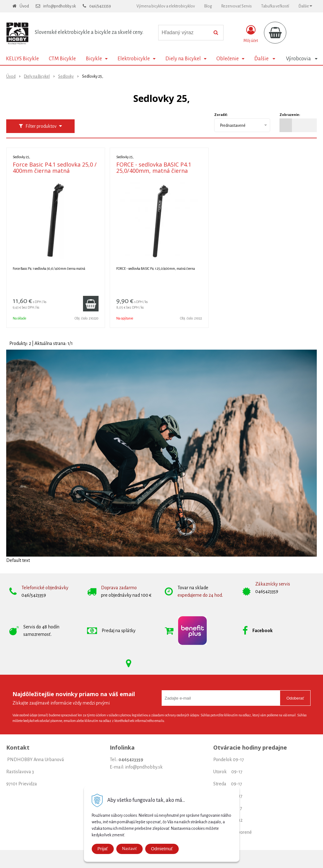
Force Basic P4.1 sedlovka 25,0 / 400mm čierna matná (55, 168)
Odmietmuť (162, 849)
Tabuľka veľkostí (275, 6)
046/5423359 (100, 6)
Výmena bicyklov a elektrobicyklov (166, 6)
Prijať (103, 849)
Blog (208, 6)
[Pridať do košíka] (91, 304)
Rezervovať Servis (237, 6)
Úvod (24, 6)
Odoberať (295, 698)
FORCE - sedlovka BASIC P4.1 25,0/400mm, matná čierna (154, 168)
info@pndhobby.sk (60, 6)
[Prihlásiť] (251, 34)
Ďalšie (305, 6)
